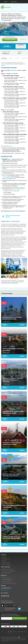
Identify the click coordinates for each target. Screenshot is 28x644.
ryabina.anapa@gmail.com (8, 177)
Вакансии (4, 561)
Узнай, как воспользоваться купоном (13, 216)
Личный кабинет (26, 2)
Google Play (14, 605)
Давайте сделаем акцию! (8, 569)
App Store (5, 605)
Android (3, 64)
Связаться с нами (5, 590)
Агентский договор (6, 578)
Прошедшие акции (6, 573)
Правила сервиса (6, 563)
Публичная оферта (6, 581)
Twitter (6, 596)
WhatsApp (5, 176)
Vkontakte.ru (4, 596)
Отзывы (17, 58)
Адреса (11, 58)
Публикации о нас (6, 559)
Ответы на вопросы (6, 564)
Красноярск (14, 2)
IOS (21, 63)
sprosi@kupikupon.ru (6, 588)
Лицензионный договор (7, 579)
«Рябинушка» (14, 70)
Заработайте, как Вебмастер (8, 571)
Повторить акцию (10, 39)
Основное (4, 58)
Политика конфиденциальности (9, 583)
